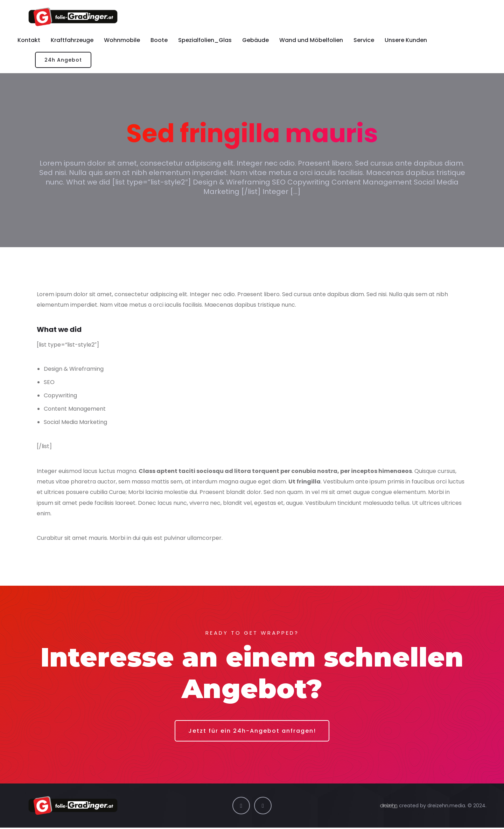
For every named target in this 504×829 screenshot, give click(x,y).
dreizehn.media (446, 807)
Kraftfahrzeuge (72, 40)
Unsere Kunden (406, 40)
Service (364, 40)
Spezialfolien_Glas (205, 40)
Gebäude (255, 40)
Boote (159, 40)
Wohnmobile (122, 40)
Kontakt (29, 40)
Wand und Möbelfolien (311, 40)
